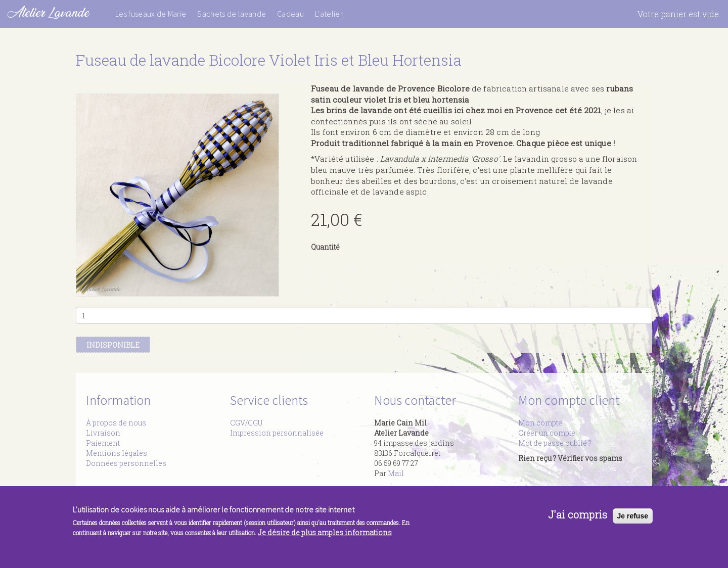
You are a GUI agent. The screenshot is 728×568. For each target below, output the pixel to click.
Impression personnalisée (277, 433)
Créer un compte (547, 433)
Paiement (103, 443)
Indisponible (113, 345)
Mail (396, 473)
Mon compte (540, 423)
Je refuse (633, 520)
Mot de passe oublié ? (555, 443)
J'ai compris (578, 519)
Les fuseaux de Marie (151, 14)
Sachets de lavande (232, 14)
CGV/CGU (246, 423)
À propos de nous (116, 423)
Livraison (103, 433)
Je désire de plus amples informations (325, 537)
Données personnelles (126, 463)
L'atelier (329, 14)
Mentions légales (117, 453)
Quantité (325, 247)
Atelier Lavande (48, 12)
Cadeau (290, 14)
